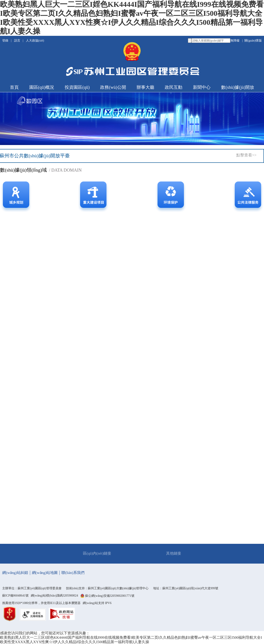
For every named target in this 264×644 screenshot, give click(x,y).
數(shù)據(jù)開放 (238, 87)
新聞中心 (202, 87)
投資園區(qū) (77, 87)
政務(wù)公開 (113, 87)
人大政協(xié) (35, 41)
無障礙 (235, 41)
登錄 (6, 41)
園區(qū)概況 (42, 87)
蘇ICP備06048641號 (15, 596)
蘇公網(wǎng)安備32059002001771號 (110, 596)
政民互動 (174, 87)
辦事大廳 (145, 87)
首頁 (14, 87)
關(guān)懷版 (253, 41)
